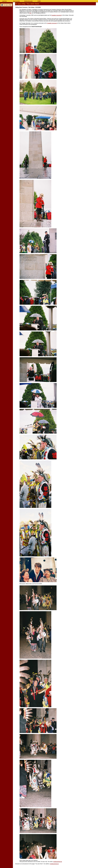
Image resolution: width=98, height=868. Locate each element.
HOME (39, 1)
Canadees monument (56, 15)
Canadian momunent (52, 23)
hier (30, 13)
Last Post (4, 1)
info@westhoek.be (58, 862)
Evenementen (16, 1)
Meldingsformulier (28, 1)
